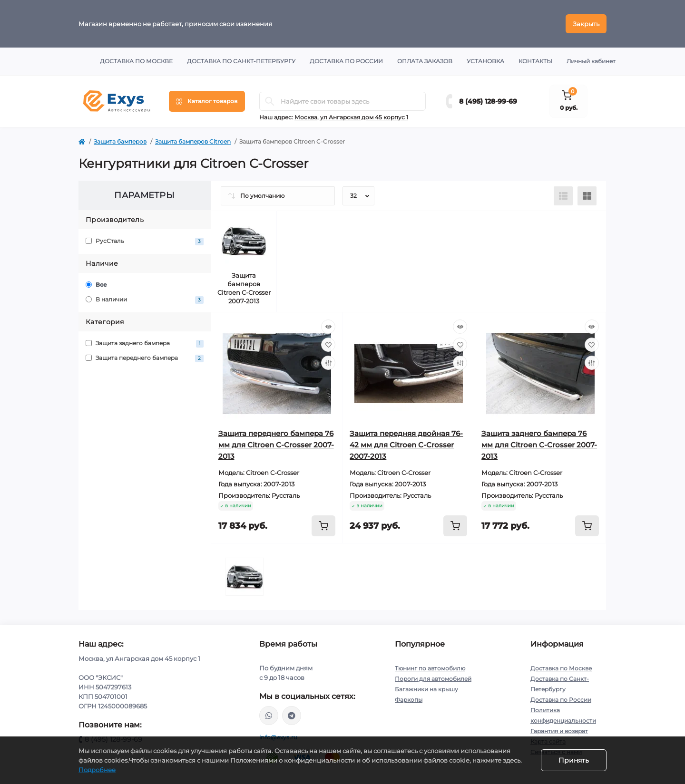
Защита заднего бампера (145, 344)
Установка (485, 61)
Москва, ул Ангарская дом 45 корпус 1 (351, 117)
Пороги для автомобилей (433, 679)
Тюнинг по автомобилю (430, 668)
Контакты (535, 61)
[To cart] (323, 526)
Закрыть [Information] (586, 24)
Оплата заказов (425, 61)
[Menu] (207, 101)
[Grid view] (587, 196)
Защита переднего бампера (145, 358)
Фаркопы (409, 700)
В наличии (145, 300)
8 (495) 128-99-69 (488, 101)
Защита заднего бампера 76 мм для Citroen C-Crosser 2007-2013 (539, 445)
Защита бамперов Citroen (193, 141)
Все (96, 285)
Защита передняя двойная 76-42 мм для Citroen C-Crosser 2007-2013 (406, 445)
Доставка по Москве (136, 61)
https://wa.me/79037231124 (269, 716)
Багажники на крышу (426, 689)
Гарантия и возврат (559, 731)
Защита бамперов (120, 141)
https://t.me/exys (292, 716)
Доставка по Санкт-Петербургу (241, 61)
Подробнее (97, 770)
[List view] (563, 196)
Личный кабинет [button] (591, 61)
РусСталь (145, 241)
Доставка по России (346, 61)
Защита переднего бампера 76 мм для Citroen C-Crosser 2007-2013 (276, 445)
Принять (574, 760)
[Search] (270, 101)
